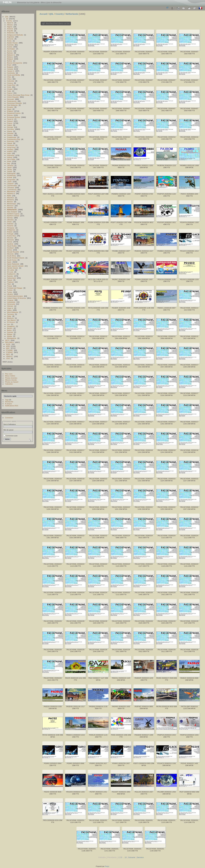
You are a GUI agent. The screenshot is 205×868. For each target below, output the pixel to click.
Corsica (10, 83)
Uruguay (10, 300)
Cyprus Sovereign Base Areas (18, 95)
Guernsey (11, 141)
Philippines (11, 230)
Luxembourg (12, 189)
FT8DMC (10, 352)
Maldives (10, 318)
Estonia (10, 115)
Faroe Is (10, 119)
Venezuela (11, 304)
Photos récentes (11, 378)
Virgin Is (10, 308)
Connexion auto (10, 436)
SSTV (7, 340)
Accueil (43, 14)
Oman (9, 222)
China (9, 79)
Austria (10, 47)
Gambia (10, 332)
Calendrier (9, 384)
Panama (10, 226)
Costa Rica (11, 85)
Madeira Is (11, 193)
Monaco (10, 202)
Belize (9, 330)
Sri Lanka (11, 270)
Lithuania (11, 187)
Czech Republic (13, 97)
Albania (10, 25)
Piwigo (107, 866)
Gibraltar (10, 133)
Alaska (10, 336)
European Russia (14, 117)
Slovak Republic (13, 252)
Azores (10, 51)
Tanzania (10, 314)
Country (9, 21)
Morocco (10, 206)
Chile (9, 77)
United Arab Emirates (15, 296)
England (10, 111)
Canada (10, 69)
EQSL (8, 344)
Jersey (10, 169)
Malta (9, 196)
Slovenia (10, 254)
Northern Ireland (13, 216)
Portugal (10, 234)
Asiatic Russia (12, 43)
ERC (8, 348)
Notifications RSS (12, 406)
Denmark (11, 99)
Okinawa (10, 220)
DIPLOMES (9, 342)
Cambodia (11, 73)
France (10, 123)
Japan (9, 167)
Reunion (10, 238)
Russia (10, 242)
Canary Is (11, 71)
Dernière (140, 857)
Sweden (10, 276)
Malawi (10, 334)
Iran (9, 324)
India (9, 153)
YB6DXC (9, 356)
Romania (10, 240)
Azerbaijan (11, 49)
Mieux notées (10, 376)
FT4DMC (10, 350)
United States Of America (17, 298)
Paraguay (11, 228)
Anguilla (10, 31)
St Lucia (10, 272)
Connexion (9, 418)
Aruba (9, 41)
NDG (8, 354)
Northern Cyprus (13, 214)
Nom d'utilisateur (10, 424)
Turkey (10, 292)
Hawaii (10, 143)
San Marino (11, 320)
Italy (9, 163)
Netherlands (12, 210)
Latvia (9, 181)
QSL (7, 17)
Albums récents (11, 380)
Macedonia (11, 191)
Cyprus (10, 93)
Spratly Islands (13, 268)
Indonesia (11, 155)
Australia (10, 45)
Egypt (9, 109)
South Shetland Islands (16, 258)
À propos (8, 404)
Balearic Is (11, 55)
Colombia (11, 81)
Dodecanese (12, 101)
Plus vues (9, 374)
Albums (5, 11)
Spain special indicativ (15, 266)
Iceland (10, 151)
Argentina (11, 37)
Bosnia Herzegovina (15, 63)
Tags (7, 400)
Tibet (9, 284)
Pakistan (10, 224)
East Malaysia (12, 105)
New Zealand (12, 212)
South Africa (12, 256)
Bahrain (10, 53)
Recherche (9, 402)
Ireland (10, 157)
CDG (8, 358)
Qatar (9, 316)
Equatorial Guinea (14, 113)
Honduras (11, 145)
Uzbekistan (11, 302)
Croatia (10, 89)
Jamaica (10, 165)
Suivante (132, 857)
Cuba (9, 91)
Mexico (10, 328)
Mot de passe (8, 430)
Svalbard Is (11, 274)
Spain (9, 262)
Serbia (10, 250)
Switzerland (11, 278)
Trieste (10, 286)
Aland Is (10, 23)
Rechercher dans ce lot (58, 23)
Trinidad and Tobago (15, 288)
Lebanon (10, 183)
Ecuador (10, 107)
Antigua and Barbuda (15, 35)
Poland (10, 232)
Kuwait (10, 177)
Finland (10, 121)
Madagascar (12, 338)
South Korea (12, 260)
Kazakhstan (11, 175)
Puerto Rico (11, 236)
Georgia (10, 127)
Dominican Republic (15, 103)
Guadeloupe (12, 137)
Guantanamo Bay (14, 139)
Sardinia (10, 244)
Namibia (10, 208)
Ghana (10, 131)
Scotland (10, 248)
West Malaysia (13, 312)
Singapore (11, 326)
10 (126, 857)
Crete (9, 87)
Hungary (10, 149)
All (7, 19)
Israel (9, 161)
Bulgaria (10, 67)
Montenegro (12, 204)
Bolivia (10, 61)
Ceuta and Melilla (14, 75)
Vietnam (10, 306)
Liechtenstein (12, 185)
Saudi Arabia (12, 246)
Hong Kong (11, 147)
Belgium (10, 59)
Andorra (10, 29)
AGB (8, 346)
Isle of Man (11, 159)
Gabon (10, 125)
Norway (10, 218)
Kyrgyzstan (11, 180)
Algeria (10, 27)
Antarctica (11, 33)
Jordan (10, 171)
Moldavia (10, 200)
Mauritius (11, 198)
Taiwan (10, 280)
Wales (9, 310)
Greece (10, 135)
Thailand (10, 282)
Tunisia (10, 290)
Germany (11, 129)
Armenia (10, 39)
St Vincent (11, 322)
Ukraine (10, 294)
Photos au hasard (12, 382)
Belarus (10, 57)
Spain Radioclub (13, 264)
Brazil (9, 65)
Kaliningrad (11, 173)
